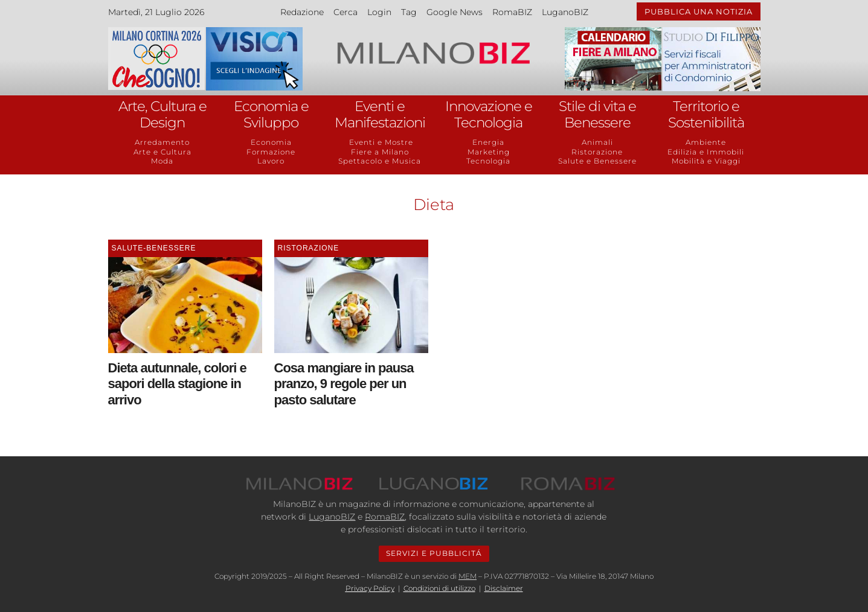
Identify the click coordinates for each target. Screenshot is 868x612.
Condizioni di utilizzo (439, 588)
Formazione (271, 152)
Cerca (346, 12)
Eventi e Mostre (380, 142)
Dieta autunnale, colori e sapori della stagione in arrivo (177, 384)
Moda (162, 161)
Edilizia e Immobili (706, 152)
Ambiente (706, 142)
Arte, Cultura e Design (162, 115)
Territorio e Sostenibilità (706, 115)
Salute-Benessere (154, 248)
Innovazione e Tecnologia (489, 115)
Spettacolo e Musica (380, 161)
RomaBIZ (512, 12)
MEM (468, 576)
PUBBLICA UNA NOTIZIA (699, 11)
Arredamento (162, 142)
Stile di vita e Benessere (597, 115)
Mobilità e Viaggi (706, 161)
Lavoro (271, 161)
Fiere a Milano (380, 152)
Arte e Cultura (162, 152)
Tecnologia (488, 161)
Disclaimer (504, 588)
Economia (271, 142)
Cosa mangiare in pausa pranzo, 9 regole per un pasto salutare (344, 384)
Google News (455, 12)
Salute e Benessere (597, 161)
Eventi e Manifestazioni (380, 115)
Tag (409, 12)
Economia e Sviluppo (271, 115)
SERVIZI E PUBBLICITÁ (434, 553)
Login (379, 12)
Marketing (489, 152)
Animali (597, 142)
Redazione (302, 12)
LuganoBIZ (565, 12)
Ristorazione (597, 152)
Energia (488, 142)
